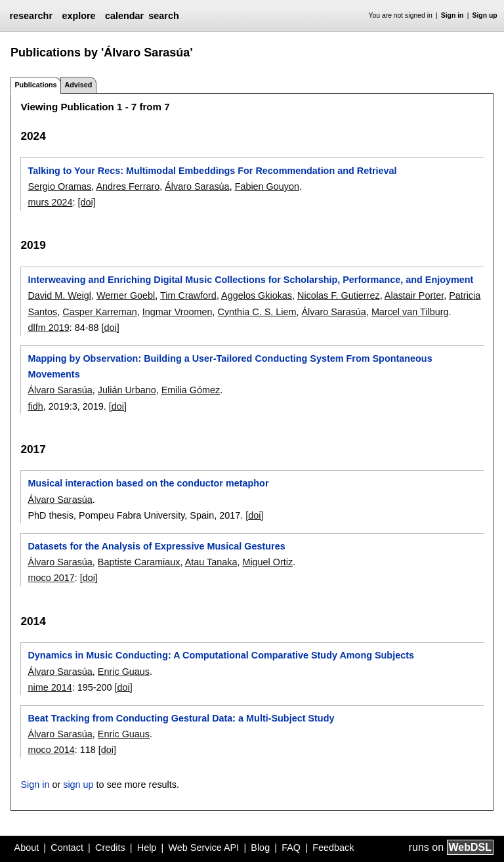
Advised (78, 85)
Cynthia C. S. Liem (257, 312)
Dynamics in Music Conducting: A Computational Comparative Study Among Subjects (220, 655)
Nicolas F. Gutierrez (339, 295)
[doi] (86, 202)
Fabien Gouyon (267, 186)
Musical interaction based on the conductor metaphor (148, 483)
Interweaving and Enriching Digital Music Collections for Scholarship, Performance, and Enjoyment (250, 280)
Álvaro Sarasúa (197, 186)
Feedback (333, 848)
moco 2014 (51, 750)
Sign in (452, 15)
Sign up (485, 15)
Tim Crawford (188, 295)
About (27, 848)
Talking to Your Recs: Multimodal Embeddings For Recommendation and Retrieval (212, 171)
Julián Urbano (127, 390)
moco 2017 (51, 578)
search (163, 16)
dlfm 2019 (48, 328)
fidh (35, 406)
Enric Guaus (124, 672)
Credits (110, 848)
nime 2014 (50, 687)
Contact (67, 848)
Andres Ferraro (128, 186)
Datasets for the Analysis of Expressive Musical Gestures (156, 546)
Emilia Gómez (191, 390)
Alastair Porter (414, 295)
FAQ (291, 848)
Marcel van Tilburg (410, 312)
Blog (260, 848)
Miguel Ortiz (267, 562)
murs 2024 (50, 202)
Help (147, 848)
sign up (78, 785)
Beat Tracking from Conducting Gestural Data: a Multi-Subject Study (181, 718)
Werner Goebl (126, 295)
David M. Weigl (59, 295)
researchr (31, 16)
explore (78, 16)
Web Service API (203, 848)
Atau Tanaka (211, 562)
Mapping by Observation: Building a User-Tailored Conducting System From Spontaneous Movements (230, 366)
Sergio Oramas (59, 186)
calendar (124, 16)
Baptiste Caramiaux (139, 562)
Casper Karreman (100, 312)
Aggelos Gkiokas (257, 295)
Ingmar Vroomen (178, 312)
